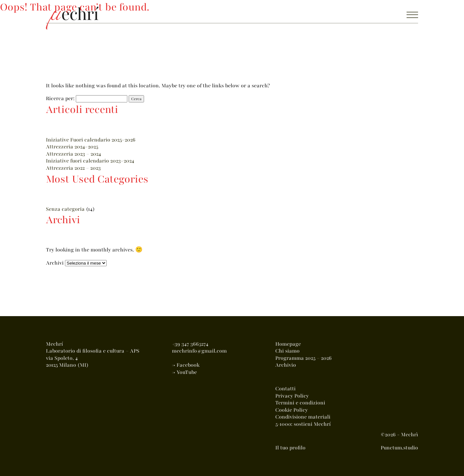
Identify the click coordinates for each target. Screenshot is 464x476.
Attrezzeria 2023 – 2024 (74, 154)
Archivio (286, 365)
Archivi (55, 263)
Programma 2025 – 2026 (304, 358)
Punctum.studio (399, 448)
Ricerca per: (60, 98)
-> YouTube (184, 372)
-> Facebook (186, 365)
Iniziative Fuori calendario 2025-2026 (91, 140)
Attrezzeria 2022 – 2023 (73, 168)
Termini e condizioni (300, 403)
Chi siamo (287, 351)
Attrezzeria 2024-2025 (72, 147)
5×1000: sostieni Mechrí (303, 424)
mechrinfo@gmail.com (199, 351)
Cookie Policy (292, 410)
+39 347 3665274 (190, 344)
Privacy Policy (292, 396)
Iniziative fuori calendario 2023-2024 (90, 161)
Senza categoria (65, 209)
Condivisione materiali (303, 417)
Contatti (285, 389)
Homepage (288, 344)
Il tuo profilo (290, 448)
